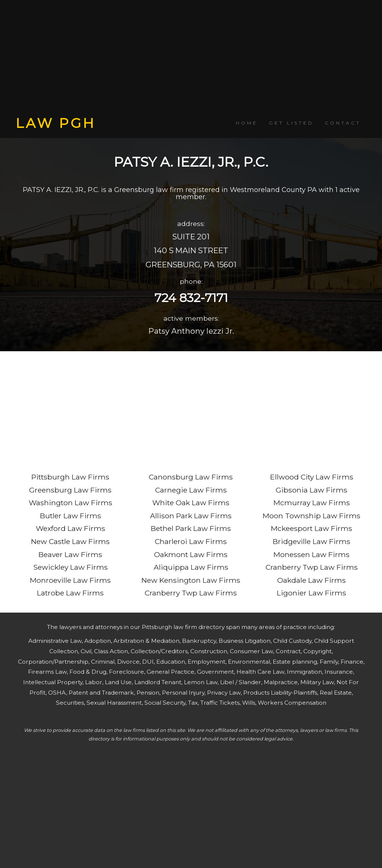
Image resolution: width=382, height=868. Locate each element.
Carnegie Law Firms (191, 490)
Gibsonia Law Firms (311, 490)
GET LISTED (291, 123)
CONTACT (343, 123)
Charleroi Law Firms (191, 541)
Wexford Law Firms (71, 528)
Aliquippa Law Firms (191, 567)
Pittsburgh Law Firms (70, 477)
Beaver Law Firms (70, 554)
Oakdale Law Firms (311, 580)
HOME (247, 123)
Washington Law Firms (71, 503)
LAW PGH (56, 123)
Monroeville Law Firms (70, 580)
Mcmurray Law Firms (312, 503)
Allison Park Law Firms (191, 516)
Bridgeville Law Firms (311, 541)
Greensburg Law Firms (70, 490)
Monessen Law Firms (311, 554)
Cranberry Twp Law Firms (191, 593)
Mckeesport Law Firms (311, 528)
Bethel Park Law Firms (191, 528)
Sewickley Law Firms (71, 567)
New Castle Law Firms (70, 541)
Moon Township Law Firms (311, 516)
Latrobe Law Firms (70, 593)
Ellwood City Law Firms (312, 477)
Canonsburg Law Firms (191, 477)
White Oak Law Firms (191, 503)
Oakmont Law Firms (191, 554)
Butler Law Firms (71, 516)
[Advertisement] (191, 58)
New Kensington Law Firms (191, 580)
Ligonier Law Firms (311, 593)
